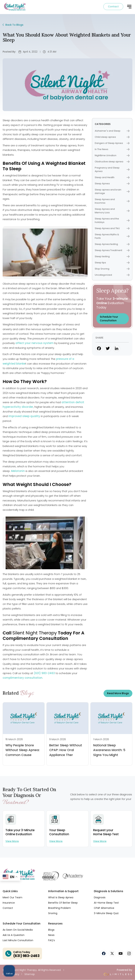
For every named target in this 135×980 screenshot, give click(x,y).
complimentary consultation (22, 678)
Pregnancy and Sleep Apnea (112, 170)
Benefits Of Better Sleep (63, 903)
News (51, 935)
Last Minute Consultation (18, 940)
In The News (112, 149)
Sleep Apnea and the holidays (112, 221)
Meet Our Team (12, 898)
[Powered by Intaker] (105, 973)
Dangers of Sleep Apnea (112, 143)
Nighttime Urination (112, 156)
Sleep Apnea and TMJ (112, 228)
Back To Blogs (14, 25)
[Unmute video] (73, 868)
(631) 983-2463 (44, 673)
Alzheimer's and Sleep (112, 131)
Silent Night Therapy (35, 633)
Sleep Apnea (112, 184)
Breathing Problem (60, 908)
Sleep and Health (112, 178)
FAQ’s (52, 940)
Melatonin (18, 471)
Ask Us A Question (14, 935)
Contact (113, 7)
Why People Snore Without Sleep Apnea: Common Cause (22, 750)
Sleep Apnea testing (112, 244)
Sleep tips (112, 263)
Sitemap (30, 974)
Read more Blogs (118, 694)
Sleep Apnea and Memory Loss (112, 211)
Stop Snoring (112, 269)
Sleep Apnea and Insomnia (112, 201)
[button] (129, 8)
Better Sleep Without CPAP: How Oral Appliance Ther (66, 750)
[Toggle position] (116, 868)
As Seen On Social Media (18, 930)
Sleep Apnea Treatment (112, 250)
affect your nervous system (35, 343)
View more (12, 841)
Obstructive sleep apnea (112, 162)
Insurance (9, 903)
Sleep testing (112, 257)
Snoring (53, 913)
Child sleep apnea (112, 137)
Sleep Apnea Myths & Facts (112, 236)
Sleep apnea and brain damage (112, 192)
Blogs (51, 930)
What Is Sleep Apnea (61, 898)
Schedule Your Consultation (109, 319)
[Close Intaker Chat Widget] (123, 868)
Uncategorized (112, 275)
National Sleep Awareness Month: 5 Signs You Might (109, 750)
